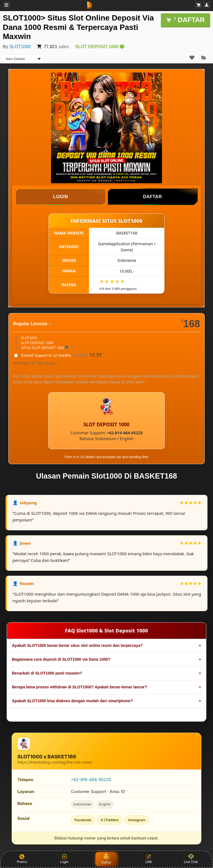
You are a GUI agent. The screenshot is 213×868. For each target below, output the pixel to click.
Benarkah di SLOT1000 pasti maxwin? (47, 673)
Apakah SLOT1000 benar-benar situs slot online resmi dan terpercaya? (77, 645)
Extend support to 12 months (62, 355)
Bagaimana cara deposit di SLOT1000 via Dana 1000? (61, 659)
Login (64, 859)
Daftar (106, 859)
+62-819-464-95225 (91, 780)
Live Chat (191, 859)
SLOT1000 (20, 47)
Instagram (137, 820)
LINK (149, 859)
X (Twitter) (110, 820)
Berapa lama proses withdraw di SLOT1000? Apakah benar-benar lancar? (79, 687)
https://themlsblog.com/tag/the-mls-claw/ (55, 762)
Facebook (83, 820)
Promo (22, 859)
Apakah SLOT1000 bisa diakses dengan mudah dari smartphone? (72, 701)
